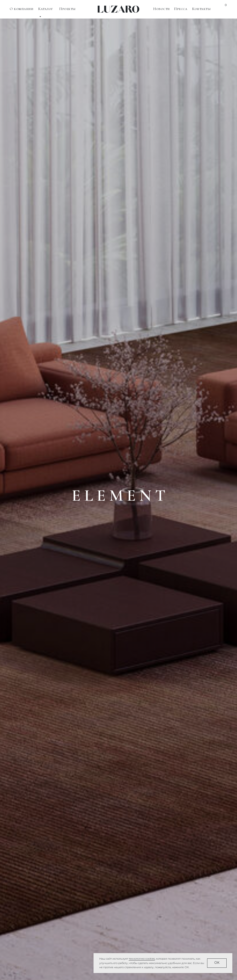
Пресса (181, 9)
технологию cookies (142, 959)
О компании (22, 9)
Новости (162, 9)
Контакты (201, 9)
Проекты (67, 9)
